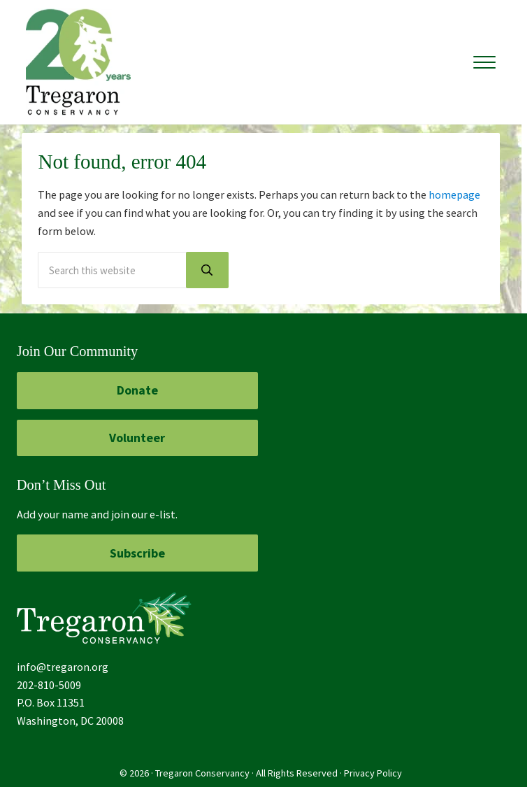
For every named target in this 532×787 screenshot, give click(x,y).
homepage (454, 194)
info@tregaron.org (63, 667)
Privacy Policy (373, 773)
